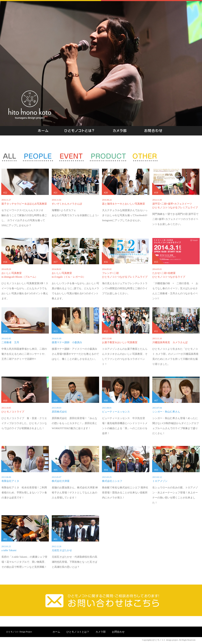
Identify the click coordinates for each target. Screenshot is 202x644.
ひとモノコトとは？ (78, 632)
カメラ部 (101, 632)
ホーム (56, 632)
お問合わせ (118, 632)
